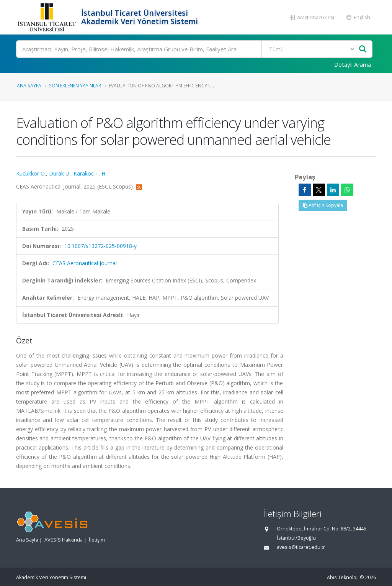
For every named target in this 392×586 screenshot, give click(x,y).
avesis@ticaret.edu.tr (301, 547)
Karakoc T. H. (90, 173)
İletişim (97, 540)
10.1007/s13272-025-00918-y (100, 246)
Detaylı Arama (353, 64)
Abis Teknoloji (343, 577)
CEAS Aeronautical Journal (85, 263)
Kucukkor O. (31, 173)
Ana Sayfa (29, 85)
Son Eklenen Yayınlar (75, 85)
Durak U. (60, 173)
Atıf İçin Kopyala (323, 205)
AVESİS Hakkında (64, 540)
